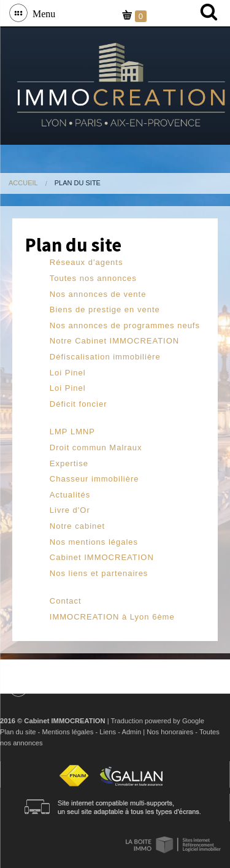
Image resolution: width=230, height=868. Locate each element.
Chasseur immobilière (94, 479)
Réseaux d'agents (86, 262)
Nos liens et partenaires (99, 573)
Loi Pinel (68, 373)
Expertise (69, 463)
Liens (108, 732)
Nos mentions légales (94, 542)
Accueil (23, 183)
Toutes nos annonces (93, 278)
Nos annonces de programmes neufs (125, 325)
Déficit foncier (79, 404)
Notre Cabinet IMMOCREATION (114, 341)
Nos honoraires (170, 732)
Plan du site (18, 732)
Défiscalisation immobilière (105, 357)
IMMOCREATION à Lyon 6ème (112, 617)
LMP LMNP (72, 432)
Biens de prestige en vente (105, 309)
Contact (66, 601)
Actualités (70, 495)
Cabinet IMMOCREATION (102, 557)
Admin (131, 732)
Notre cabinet (77, 526)
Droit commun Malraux (96, 447)
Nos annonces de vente (98, 294)
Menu (41, 13)
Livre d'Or (70, 510)
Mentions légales (67, 732)
